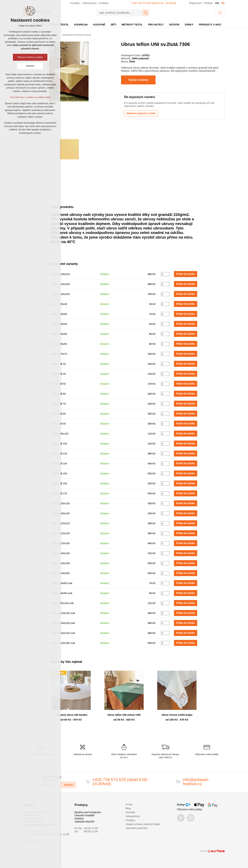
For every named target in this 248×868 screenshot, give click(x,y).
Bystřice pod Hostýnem (88, 812)
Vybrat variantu (138, 80)
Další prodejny (31, 841)
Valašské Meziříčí (85, 822)
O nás (129, 804)
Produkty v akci (210, 25)
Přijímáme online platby (190, 809)
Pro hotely (156, 25)
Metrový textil (132, 25)
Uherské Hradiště (85, 815)
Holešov (79, 818)
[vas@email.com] (47, 785)
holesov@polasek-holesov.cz (40, 825)
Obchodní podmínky (136, 828)
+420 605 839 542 (34, 822)
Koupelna (81, 25)
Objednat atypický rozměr (141, 113)
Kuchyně (99, 25)
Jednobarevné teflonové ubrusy (77, 35)
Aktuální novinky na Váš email (52, 778)
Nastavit (30, 66)
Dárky (189, 25)
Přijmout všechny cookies (30, 57)
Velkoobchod (133, 816)
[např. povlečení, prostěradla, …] (119, 13)
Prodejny (130, 820)
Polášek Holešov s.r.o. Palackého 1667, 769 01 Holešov (36, 815)
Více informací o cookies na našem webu (30, 97)
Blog (128, 808)
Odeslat (68, 785)
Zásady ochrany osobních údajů (143, 824)
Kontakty (130, 812)
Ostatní (174, 25)
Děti (113, 25)
